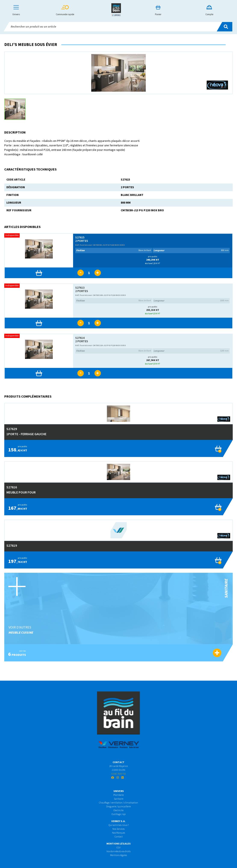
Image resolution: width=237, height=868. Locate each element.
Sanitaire (119, 799)
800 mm (191, 250)
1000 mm (191, 301)
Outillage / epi (119, 814)
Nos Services (118, 829)
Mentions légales (118, 855)
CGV (118, 848)
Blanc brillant (114, 250)
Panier (158, 11)
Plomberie (118, 795)
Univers (16, 11)
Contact (119, 837)
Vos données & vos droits (118, 851)
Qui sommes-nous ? (119, 825)
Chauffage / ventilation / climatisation (118, 803)
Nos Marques (118, 833)
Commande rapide (65, 11)
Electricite (118, 810)
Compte (209, 11)
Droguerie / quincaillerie (118, 807)
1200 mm (191, 351)
